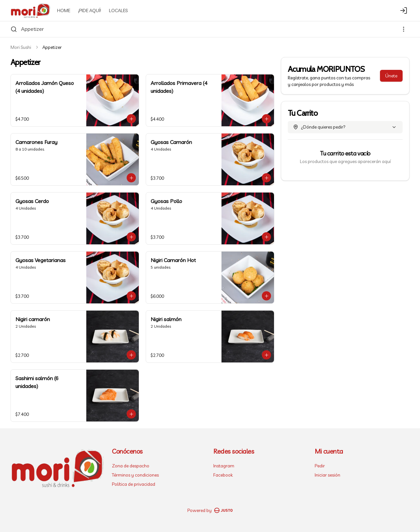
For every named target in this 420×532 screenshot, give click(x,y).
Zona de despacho (131, 466)
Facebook (223, 475)
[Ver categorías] (404, 29)
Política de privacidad (134, 484)
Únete (391, 76)
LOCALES (118, 10)
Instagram (224, 466)
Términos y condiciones (135, 475)
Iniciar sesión (327, 475)
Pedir (320, 466)
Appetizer (32, 29)
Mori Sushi (21, 47)
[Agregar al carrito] (131, 119)
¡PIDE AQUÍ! (90, 10)
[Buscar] (14, 29)
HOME (64, 10)
